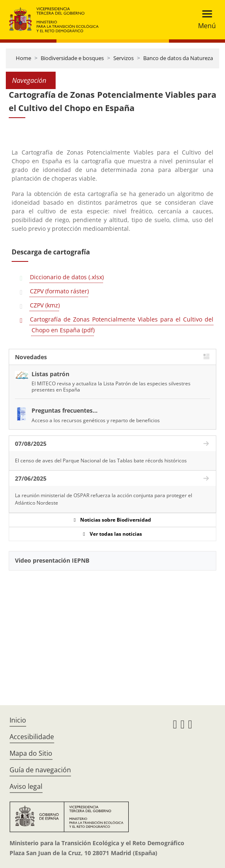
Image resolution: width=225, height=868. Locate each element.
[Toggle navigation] (204, 20)
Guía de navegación (40, 770)
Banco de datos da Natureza (178, 58)
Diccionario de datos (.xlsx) (67, 277)
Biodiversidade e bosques (72, 58)
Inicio (18, 720)
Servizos (124, 58)
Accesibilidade (32, 737)
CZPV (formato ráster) (59, 291)
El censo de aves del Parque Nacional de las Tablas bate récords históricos (101, 461)
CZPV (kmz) (45, 305)
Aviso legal (26, 786)
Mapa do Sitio (31, 753)
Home (23, 58)
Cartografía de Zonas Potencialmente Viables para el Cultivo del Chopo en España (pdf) (122, 325)
